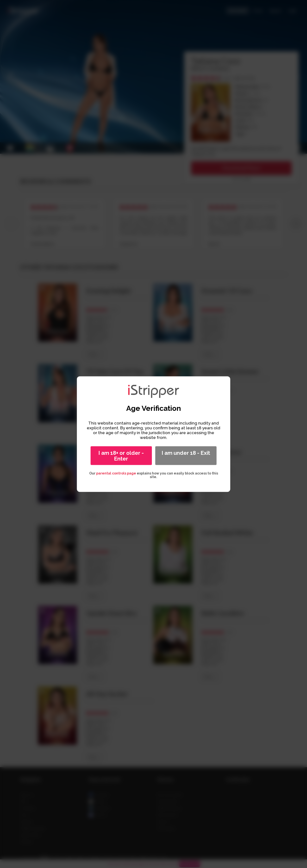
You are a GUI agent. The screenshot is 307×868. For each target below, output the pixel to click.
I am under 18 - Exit (186, 453)
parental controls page (116, 473)
